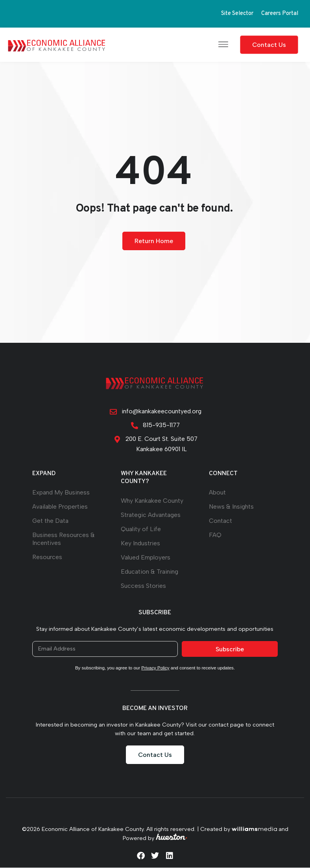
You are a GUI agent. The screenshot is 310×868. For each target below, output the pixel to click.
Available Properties (60, 507)
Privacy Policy (155, 668)
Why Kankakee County (152, 501)
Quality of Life (141, 529)
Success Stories (143, 586)
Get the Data (50, 521)
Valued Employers (146, 558)
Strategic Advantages (151, 515)
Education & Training (149, 572)
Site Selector (237, 14)
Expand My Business (61, 493)
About (217, 493)
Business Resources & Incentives (64, 539)
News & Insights (231, 507)
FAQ (215, 535)
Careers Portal (280, 14)
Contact (221, 521)
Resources (47, 557)
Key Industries (140, 544)
